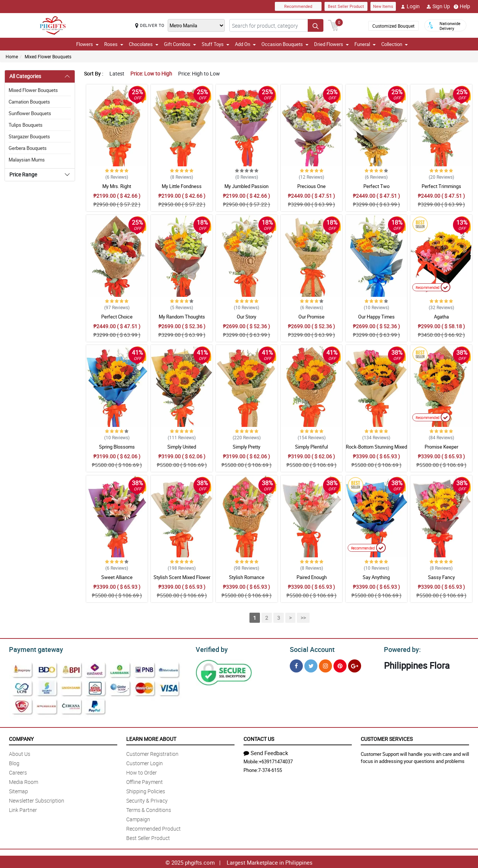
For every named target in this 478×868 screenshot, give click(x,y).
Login (410, 6)
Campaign (138, 818)
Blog (14, 762)
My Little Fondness (182, 186)
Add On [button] (245, 44)
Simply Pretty (246, 447)
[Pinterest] (340, 665)
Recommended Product (153, 827)
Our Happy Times (376, 317)
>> (303, 618)
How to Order (142, 771)
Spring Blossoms (117, 447)
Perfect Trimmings (441, 186)
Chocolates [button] (144, 44)
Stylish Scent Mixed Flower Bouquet (182, 581)
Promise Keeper (441, 447)
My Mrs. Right (117, 186)
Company (21, 738)
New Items (383, 6)
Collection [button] (395, 44)
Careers (18, 771)
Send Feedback (266, 752)
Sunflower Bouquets (30, 113)
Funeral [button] (365, 44)
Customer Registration (152, 753)
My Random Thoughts (182, 317)
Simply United (182, 447)
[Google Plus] (355, 665)
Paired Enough (312, 577)
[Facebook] (296, 665)
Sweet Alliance (117, 577)
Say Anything (376, 577)
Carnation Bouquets (29, 102)
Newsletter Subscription (37, 799)
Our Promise (311, 317)
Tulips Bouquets (26, 125)
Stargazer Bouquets (29, 136)
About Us (20, 753)
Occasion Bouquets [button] (285, 44)
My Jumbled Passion (246, 186)
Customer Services (387, 738)
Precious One (311, 186)
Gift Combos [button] (180, 44)
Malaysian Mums (27, 160)
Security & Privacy (147, 799)
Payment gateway (33, 649)
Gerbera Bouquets (28, 148)
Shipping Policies (146, 790)
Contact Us (259, 738)
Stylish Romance (247, 577)
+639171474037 (276, 760)
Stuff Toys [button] (215, 44)
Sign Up (438, 6)
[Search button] (316, 25)
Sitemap (18, 790)
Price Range (23, 174)
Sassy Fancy (441, 577)
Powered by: (401, 649)
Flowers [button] (87, 44)
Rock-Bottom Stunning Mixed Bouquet (376, 450)
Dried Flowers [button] (331, 44)
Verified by (211, 649)
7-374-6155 (270, 769)
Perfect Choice (117, 317)
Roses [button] (114, 44)
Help (462, 6)
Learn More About (151, 738)
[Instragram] (325, 665)
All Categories (25, 76)
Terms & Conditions (149, 809)
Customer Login (145, 762)
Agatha (441, 317)
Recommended (298, 6)
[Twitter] (311, 665)
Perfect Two (376, 186)
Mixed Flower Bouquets (48, 56)
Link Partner (23, 809)
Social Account (310, 649)
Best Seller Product (346, 6)
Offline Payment (145, 781)
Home (12, 56)
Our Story (246, 317)
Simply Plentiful (311, 447)
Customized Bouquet (393, 26)
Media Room (24, 781)
